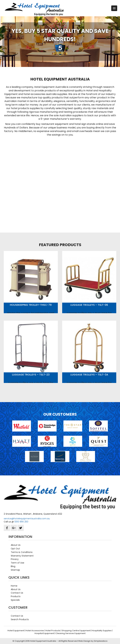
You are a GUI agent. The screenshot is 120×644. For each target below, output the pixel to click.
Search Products (20, 619)
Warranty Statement (22, 556)
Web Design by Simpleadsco (93, 641)
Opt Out (15, 549)
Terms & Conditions (22, 552)
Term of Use (17, 563)
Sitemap (15, 570)
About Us (16, 545)
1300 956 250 (21, 522)
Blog (13, 566)
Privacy (15, 559)
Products (16, 596)
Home (14, 586)
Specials (15, 600)
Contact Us (17, 593)
